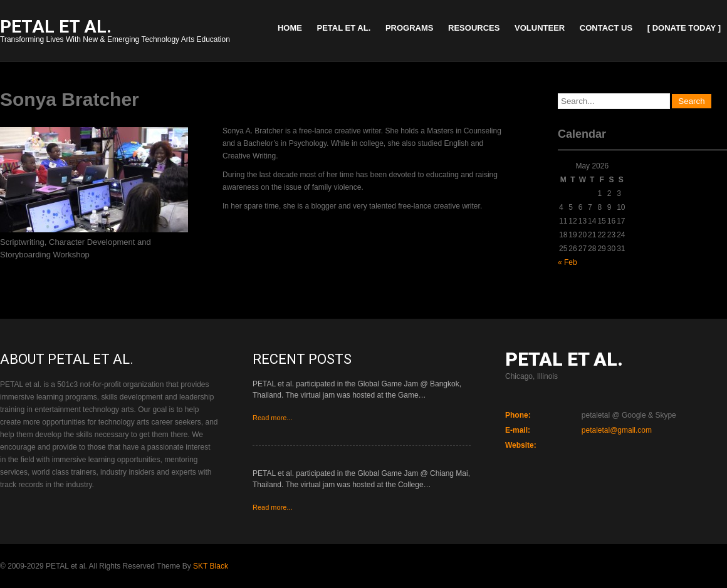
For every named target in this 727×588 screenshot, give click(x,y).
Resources (474, 28)
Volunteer (540, 28)
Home (290, 28)
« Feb (567, 262)
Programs (410, 28)
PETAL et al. (344, 28)
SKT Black (211, 566)
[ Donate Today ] (684, 28)
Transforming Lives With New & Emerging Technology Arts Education (115, 32)
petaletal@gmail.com (617, 430)
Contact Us (606, 28)
